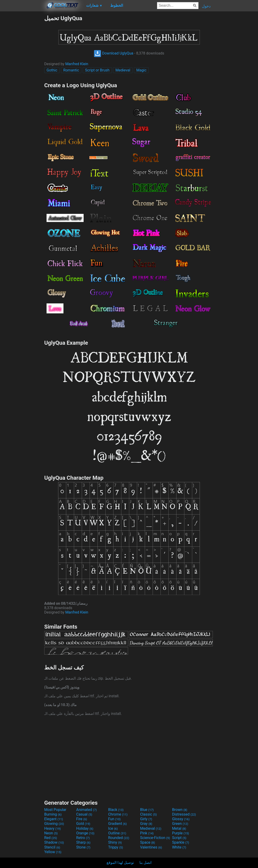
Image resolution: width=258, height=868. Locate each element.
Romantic (71, 70)
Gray (146, 824)
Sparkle (181, 842)
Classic (148, 814)
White (179, 847)
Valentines (151, 847)
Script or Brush (97, 70)
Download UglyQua (114, 53)
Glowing (54, 824)
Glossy (181, 819)
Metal (179, 828)
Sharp (83, 842)
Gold (83, 824)
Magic (141, 70)
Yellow (53, 852)
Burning (53, 814)
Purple (181, 833)
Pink (147, 833)
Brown (180, 810)
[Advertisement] (22, 84)
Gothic (52, 70)
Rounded (119, 838)
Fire (82, 819)
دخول (206, 6)
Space (148, 842)
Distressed (184, 814)
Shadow (54, 842)
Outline (117, 833)
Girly (146, 819)
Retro (83, 838)
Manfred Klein (77, 64)
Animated (87, 810)
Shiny (115, 842)
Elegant (54, 819)
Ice (113, 828)
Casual (84, 814)
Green (180, 824)
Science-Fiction (155, 838)
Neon (51, 833)
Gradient (117, 824)
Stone (83, 847)
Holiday (85, 828)
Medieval (123, 70)
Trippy (116, 847)
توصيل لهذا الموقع (120, 863)
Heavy (52, 828)
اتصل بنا (145, 863)
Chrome (118, 814)
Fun (114, 819)
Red (51, 838)
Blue (147, 810)
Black (116, 810)
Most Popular (55, 810)
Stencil (52, 847)
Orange (85, 833)
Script (179, 838)
